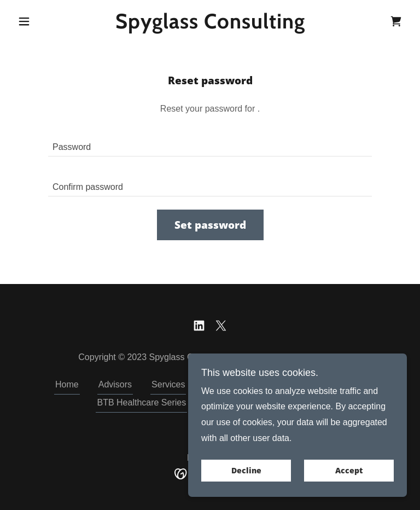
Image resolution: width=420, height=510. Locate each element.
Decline (246, 471)
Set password (210, 225)
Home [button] (67, 384)
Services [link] (168, 384)
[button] (43, 21)
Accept (349, 471)
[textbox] (210, 143)
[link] (210, 25)
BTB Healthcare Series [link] (141, 402)
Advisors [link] (115, 384)
